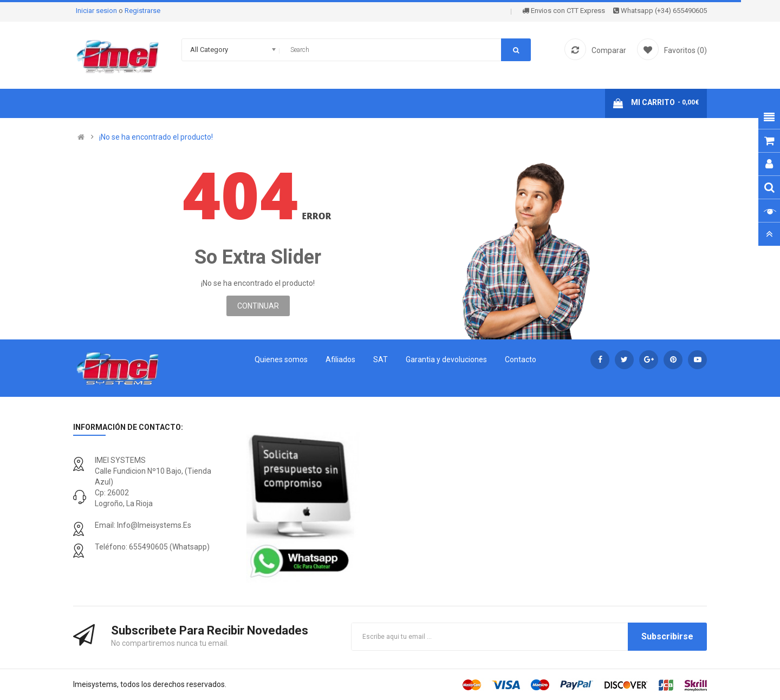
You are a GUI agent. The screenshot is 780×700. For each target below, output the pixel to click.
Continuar (258, 306)
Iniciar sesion (97, 11)
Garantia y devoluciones (446, 359)
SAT (381, 359)
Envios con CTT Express (564, 11)
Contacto (521, 359)
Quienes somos (281, 359)
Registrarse (142, 11)
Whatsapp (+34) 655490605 (660, 11)
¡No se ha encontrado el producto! (156, 137)
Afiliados (340, 359)
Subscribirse (667, 636)
